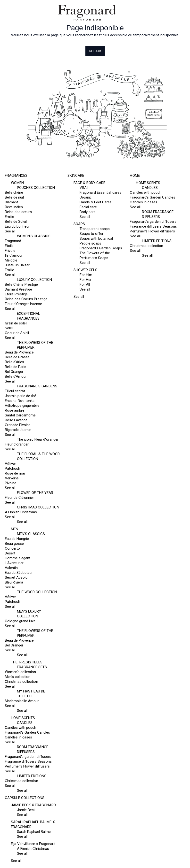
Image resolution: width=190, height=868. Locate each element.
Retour (95, 51)
